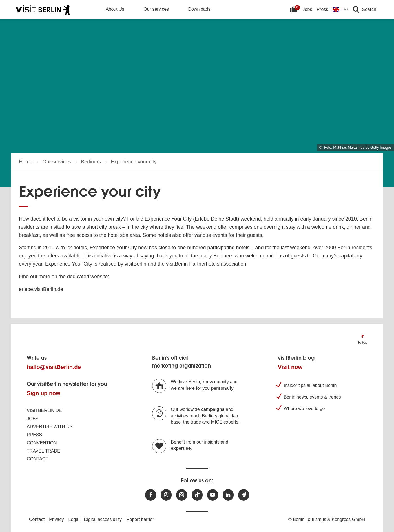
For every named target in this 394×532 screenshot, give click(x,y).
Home (26, 162)
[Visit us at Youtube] (213, 495)
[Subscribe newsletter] (244, 495)
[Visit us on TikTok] (197, 495)
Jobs (307, 9)
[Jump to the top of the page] (363, 339)
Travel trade (44, 451)
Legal (74, 519)
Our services (156, 9)
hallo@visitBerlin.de (54, 367)
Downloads (199, 9)
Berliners (91, 162)
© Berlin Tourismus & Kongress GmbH (327, 519)
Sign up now (44, 393)
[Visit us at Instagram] (182, 495)
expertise (181, 448)
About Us (115, 9)
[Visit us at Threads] (166, 495)
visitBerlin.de (44, 410)
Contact (37, 459)
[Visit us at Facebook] (151, 495)
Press (322, 9)
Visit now (290, 367)
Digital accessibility (103, 519)
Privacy (56, 519)
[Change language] (340, 9)
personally (222, 388)
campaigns (213, 409)
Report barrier (140, 519)
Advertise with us (50, 427)
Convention (42, 443)
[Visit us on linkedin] (228, 495)
